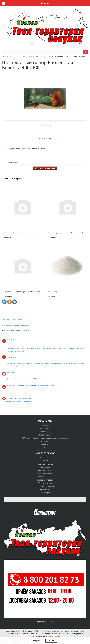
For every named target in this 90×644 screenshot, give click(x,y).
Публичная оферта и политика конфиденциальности (45, 438)
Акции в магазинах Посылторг (17, 325)
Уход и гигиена (45, 483)
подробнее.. (38, 641)
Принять (51, 641)
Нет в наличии (45, 138)
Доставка (45, 432)
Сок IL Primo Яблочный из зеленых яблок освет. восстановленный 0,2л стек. (32, 233)
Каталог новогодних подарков (17, 330)
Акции (45, 461)
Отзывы (45, 448)
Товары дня (45, 458)
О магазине (45, 425)
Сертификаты (45, 435)
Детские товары (45, 477)
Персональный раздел (45, 622)
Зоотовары (45, 467)
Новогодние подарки (45, 480)
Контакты (45, 441)
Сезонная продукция (45, 486)
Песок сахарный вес (55, 292)
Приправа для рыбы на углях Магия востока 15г (66, 233)
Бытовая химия (45, 473)
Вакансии (45, 444)
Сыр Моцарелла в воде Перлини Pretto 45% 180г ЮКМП (24, 292)
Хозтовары (45, 493)
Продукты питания (45, 464)
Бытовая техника (45, 470)
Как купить (45, 428)
